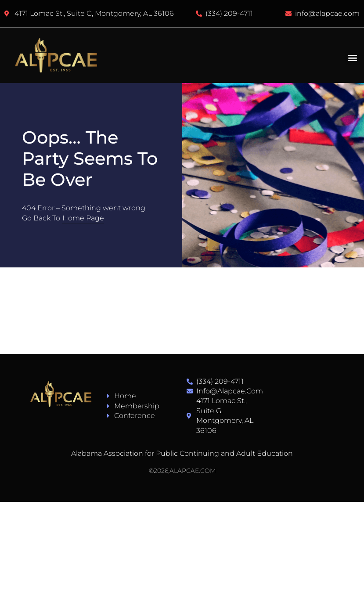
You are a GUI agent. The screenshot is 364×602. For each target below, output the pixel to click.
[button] (352, 58)
